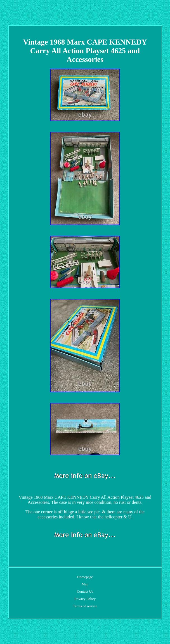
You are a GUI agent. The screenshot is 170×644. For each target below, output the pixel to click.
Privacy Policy (85, 599)
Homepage (85, 577)
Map (85, 584)
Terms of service (85, 606)
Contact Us (85, 591)
